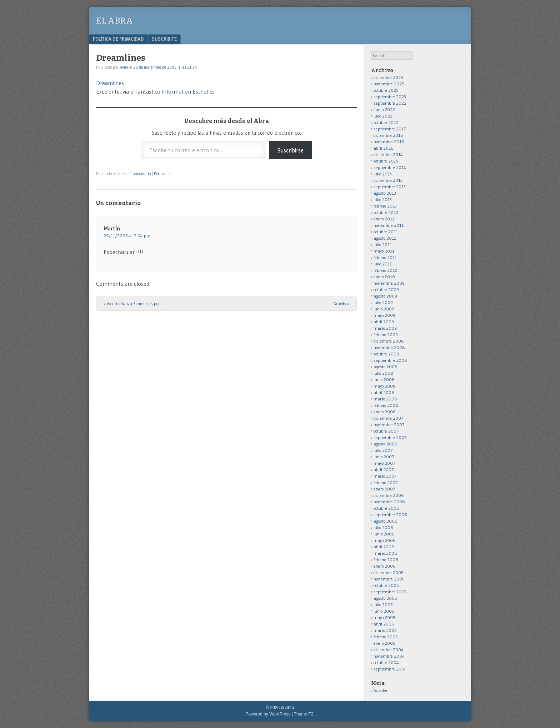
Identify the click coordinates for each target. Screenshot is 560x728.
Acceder (381, 690)
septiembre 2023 (390, 97)
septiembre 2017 (390, 129)
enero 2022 (384, 109)
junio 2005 (384, 611)
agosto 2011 (385, 238)
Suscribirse (291, 150)
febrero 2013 (385, 206)
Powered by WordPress (268, 714)
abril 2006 (384, 547)
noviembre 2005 (389, 579)
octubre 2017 (386, 122)
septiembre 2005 (390, 592)
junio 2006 (384, 534)
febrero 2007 (386, 482)
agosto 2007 (385, 444)
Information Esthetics (188, 91)
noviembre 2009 (389, 283)
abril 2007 (384, 470)
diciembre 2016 (388, 135)
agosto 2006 (386, 521)
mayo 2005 (384, 617)
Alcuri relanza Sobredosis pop (132, 303)
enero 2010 (384, 277)
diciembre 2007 (388, 418)
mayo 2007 (384, 463)
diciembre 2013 (388, 180)
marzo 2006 (385, 553)
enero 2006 (385, 566)
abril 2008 (384, 392)
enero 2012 (384, 219)
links (122, 174)
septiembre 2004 (390, 669)
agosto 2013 (385, 193)
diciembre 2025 (388, 77)
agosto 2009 (385, 296)
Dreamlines (110, 83)
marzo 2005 (385, 630)
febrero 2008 (386, 405)
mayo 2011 (384, 251)
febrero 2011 (385, 257)
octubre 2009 (386, 290)
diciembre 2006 (389, 495)
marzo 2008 (385, 399)
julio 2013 (383, 200)
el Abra (114, 21)
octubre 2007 (386, 431)
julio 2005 (383, 605)
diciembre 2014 (388, 154)
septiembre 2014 (390, 167)
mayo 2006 (385, 540)
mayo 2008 (385, 386)
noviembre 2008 (389, 347)
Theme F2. (304, 714)
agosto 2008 (386, 367)
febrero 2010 (386, 270)
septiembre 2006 (390, 515)
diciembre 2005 (389, 572)
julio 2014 (383, 174)
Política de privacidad (118, 39)
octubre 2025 (386, 90)
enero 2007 (384, 489)
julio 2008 (383, 373)
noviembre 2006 (389, 502)
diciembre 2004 (389, 650)
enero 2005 (384, 643)
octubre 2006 (386, 508)
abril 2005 (384, 624)
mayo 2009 (384, 315)
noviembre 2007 (389, 425)
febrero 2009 (386, 335)
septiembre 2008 (390, 360)
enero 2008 (385, 412)
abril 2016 (384, 148)
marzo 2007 (385, 476)
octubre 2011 (386, 232)
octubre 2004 (386, 662)
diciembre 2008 (389, 341)
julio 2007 (383, 450)
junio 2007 (384, 457)
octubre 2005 (386, 585)
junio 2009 (384, 309)
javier (124, 67)
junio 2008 (384, 380)
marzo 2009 (385, 328)
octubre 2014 (386, 161)
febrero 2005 (386, 637)
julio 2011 (383, 245)
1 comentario (140, 174)
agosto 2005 (385, 598)
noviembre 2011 (389, 225)
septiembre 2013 (390, 187)
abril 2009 (384, 322)
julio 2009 (383, 302)
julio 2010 (383, 264)
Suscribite (164, 39)
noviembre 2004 (389, 656)
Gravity (341, 303)
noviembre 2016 (389, 142)
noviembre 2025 (389, 84)
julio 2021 (383, 116)
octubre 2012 (386, 212)
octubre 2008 (386, 354)
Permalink (162, 174)
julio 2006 (383, 527)
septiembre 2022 (390, 103)
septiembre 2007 (390, 437)
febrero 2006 (386, 560)
